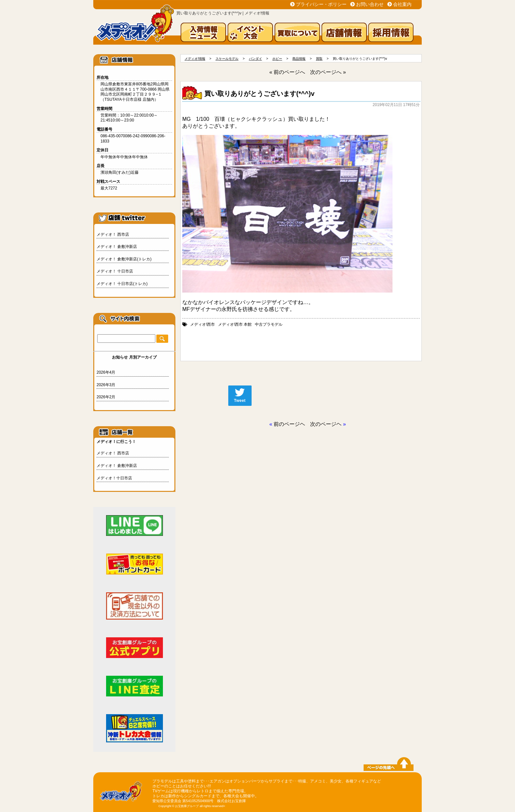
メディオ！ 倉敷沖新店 (117, 247)
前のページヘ (289, 424)
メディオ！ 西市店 (113, 234)
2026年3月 (106, 385)
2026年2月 (106, 397)
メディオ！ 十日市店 (115, 271)
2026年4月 (106, 372)
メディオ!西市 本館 (235, 324)
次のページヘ (326, 424)
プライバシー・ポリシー (321, 4)
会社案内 (402, 4)
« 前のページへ (287, 72)
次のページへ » (328, 72)
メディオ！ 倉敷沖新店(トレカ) (124, 259)
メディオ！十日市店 (114, 478)
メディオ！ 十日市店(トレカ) (122, 284)
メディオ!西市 (202, 324)
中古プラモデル (269, 324)
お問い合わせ (370, 4)
